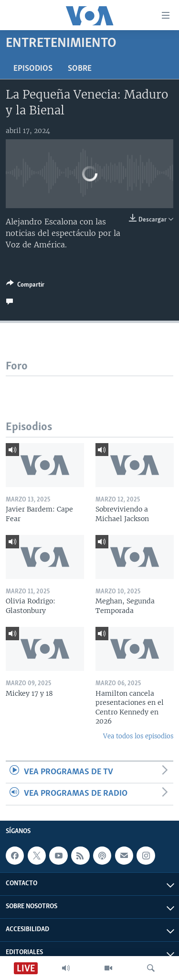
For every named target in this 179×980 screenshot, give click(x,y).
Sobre (80, 69)
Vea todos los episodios (138, 736)
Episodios (33, 69)
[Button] (25, 286)
